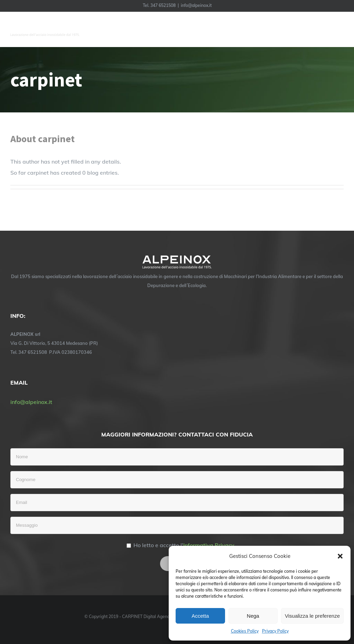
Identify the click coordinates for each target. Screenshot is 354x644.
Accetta (200, 616)
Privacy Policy (275, 631)
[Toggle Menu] (339, 29)
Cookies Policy (245, 631)
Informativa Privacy (209, 545)
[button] (340, 556)
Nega (253, 616)
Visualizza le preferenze (312, 616)
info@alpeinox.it (196, 5)
